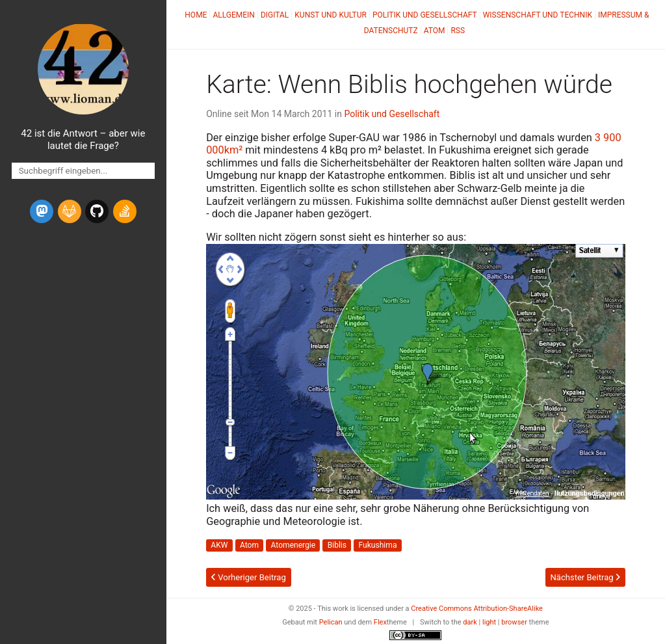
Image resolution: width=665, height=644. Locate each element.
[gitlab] (70, 211)
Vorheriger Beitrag (249, 577)
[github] (97, 211)
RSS (458, 31)
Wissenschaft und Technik (538, 15)
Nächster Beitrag (585, 577)
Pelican (331, 622)
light (489, 622)
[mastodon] (42, 211)
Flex (380, 622)
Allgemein (234, 15)
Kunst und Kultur (331, 15)
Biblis (337, 546)
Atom (435, 31)
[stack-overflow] (125, 211)
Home (196, 15)
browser (514, 622)
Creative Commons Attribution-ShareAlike (477, 609)
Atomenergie (293, 546)
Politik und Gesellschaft (425, 15)
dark (470, 622)
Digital (275, 15)
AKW (219, 546)
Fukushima (378, 546)
